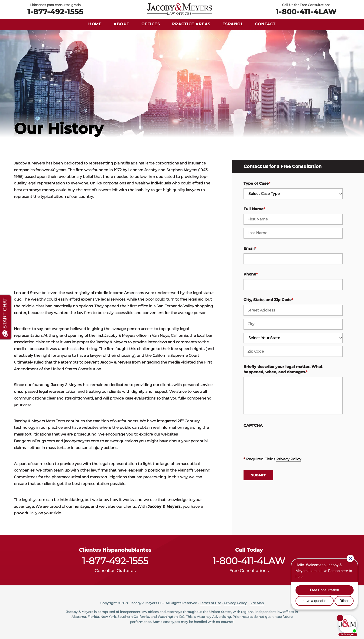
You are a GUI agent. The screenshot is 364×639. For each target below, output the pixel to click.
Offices (151, 24)
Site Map (257, 603)
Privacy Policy (289, 459)
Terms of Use (210, 603)
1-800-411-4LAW (306, 11)
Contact (265, 24)
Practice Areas (191, 24)
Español (233, 24)
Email (250, 248)
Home (95, 24)
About (122, 24)
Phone (251, 274)
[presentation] (279, 439)
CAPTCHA (253, 425)
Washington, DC (171, 617)
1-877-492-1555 (55, 11)
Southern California (133, 617)
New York (108, 617)
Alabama (79, 617)
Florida (93, 617)
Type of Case (257, 183)
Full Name (254, 209)
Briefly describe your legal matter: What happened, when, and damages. (283, 369)
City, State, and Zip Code (268, 300)
